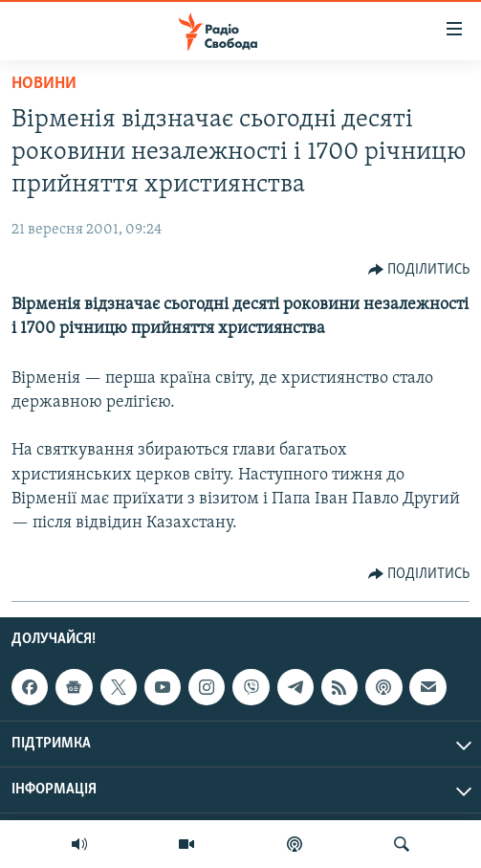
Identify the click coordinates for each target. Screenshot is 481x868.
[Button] (419, 270)
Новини (44, 84)
